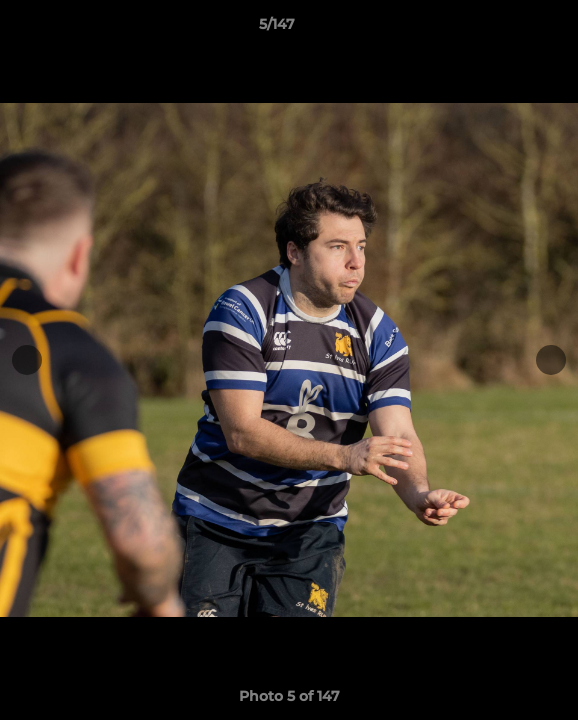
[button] (506, 29)
